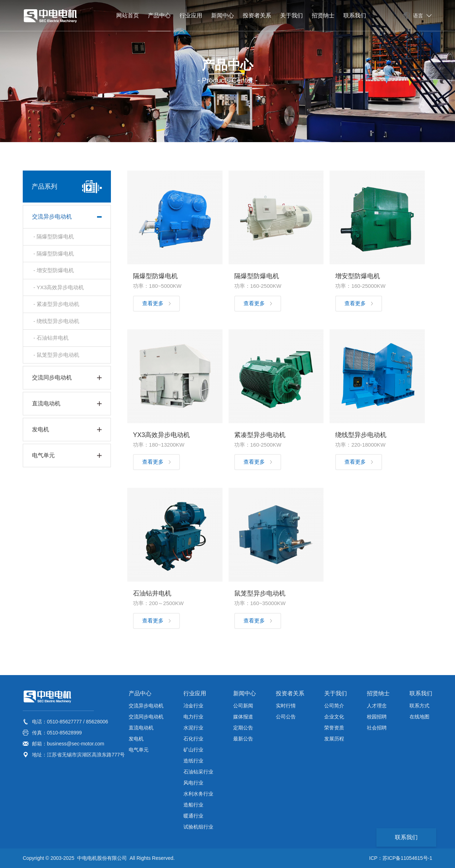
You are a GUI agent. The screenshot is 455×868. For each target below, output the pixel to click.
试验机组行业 (198, 827)
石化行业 (193, 739)
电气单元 (139, 750)
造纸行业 (193, 761)
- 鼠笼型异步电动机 (56, 355)
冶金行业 (193, 706)
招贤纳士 (378, 693)
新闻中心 (245, 693)
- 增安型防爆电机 (54, 270)
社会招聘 (377, 728)
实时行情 (286, 706)
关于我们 (336, 693)
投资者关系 (290, 693)
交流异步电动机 (146, 706)
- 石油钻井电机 (51, 338)
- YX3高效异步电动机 (59, 287)
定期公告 (243, 728)
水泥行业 (193, 728)
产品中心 (140, 693)
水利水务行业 (198, 794)
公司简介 (334, 706)
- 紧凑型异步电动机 (56, 304)
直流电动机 (141, 728)
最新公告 (243, 739)
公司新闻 (243, 706)
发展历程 (334, 739)
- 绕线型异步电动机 (56, 321)
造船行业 (193, 805)
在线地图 (419, 717)
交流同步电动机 (146, 717)
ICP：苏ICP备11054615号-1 (401, 858)
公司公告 (286, 717)
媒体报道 (243, 717)
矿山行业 (193, 750)
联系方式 (419, 706)
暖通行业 (193, 816)
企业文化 (334, 717)
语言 (418, 16)
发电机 (136, 739)
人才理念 (377, 706)
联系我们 (421, 693)
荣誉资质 (334, 728)
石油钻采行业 (198, 772)
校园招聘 (377, 717)
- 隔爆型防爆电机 (54, 236)
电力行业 (193, 717)
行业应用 (195, 693)
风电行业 (193, 783)
